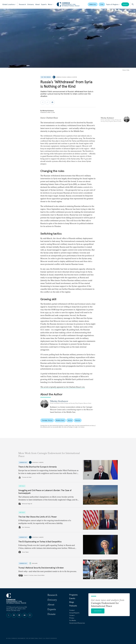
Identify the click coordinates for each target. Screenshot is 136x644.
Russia (78, 420)
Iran (102, 4)
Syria (70, 420)
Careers (72, 615)
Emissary (31, 4)
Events (72, 598)
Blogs (72, 602)
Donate (125, 4)
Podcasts (73, 606)
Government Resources (77, 623)
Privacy (72, 618)
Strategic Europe (38, 462)
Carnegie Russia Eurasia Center (66, 77)
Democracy (93, 4)
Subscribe (98, 611)
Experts (44, 4)
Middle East (60, 420)
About (38, 4)
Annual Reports (74, 613)
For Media (73, 620)
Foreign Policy (47, 420)
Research (22, 4)
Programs (73, 595)
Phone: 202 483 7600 (13, 610)
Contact (72, 610)
